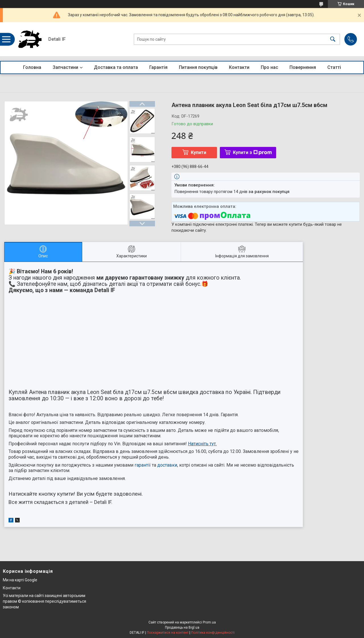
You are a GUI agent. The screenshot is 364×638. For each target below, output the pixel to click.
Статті (334, 67)
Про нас (269, 67)
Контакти (239, 67)
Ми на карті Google (20, 580)
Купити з (252, 152)
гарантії (143, 465)
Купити (198, 152)
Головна (32, 67)
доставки (167, 465)
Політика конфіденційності (213, 633)
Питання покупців (198, 67)
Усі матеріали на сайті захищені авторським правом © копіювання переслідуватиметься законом (45, 601)
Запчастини (65, 67)
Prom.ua (209, 622)
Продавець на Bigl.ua (182, 627)
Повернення (303, 67)
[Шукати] (333, 39)
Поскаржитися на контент (168, 633)
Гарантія (158, 67)
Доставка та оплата (116, 67)
